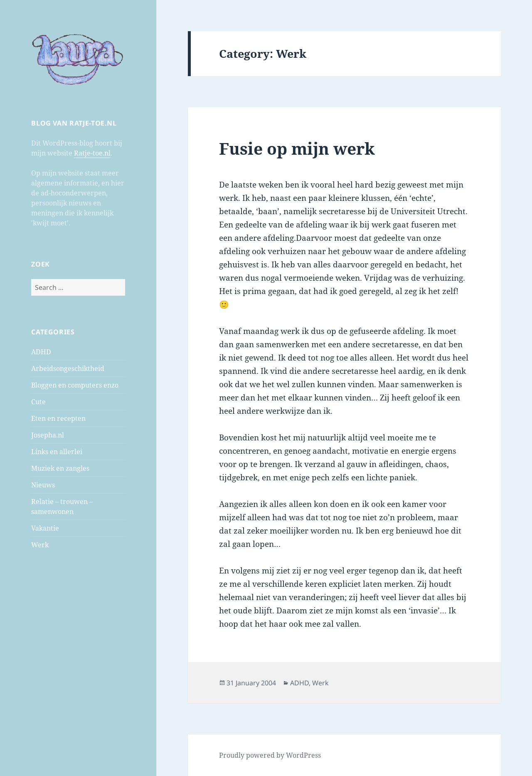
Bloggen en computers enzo (75, 385)
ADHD (41, 352)
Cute (38, 402)
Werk (40, 545)
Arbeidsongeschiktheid (68, 368)
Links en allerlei (57, 452)
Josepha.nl (48, 435)
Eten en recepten (58, 418)
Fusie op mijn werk (297, 148)
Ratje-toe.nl (92, 153)
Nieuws (43, 485)
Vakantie (45, 528)
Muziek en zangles (60, 468)
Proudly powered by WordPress (270, 755)
